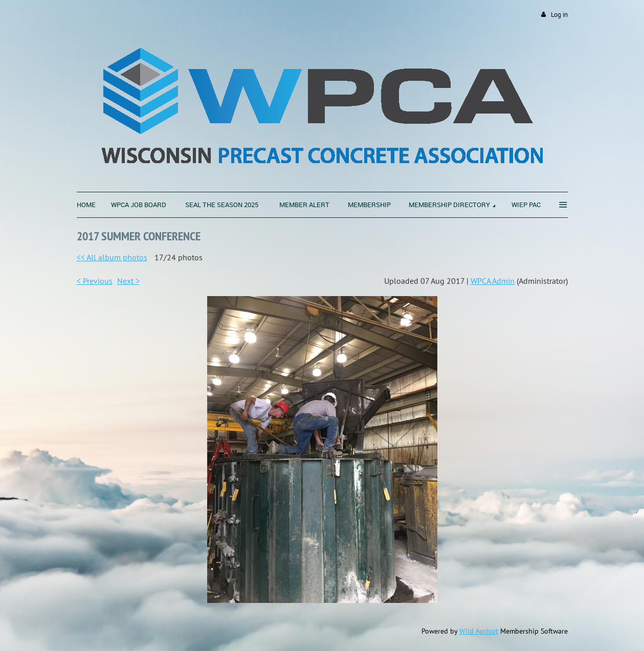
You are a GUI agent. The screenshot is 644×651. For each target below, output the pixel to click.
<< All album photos (112, 257)
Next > (128, 281)
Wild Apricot (479, 631)
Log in (559, 15)
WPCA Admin (493, 281)
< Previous (95, 281)
